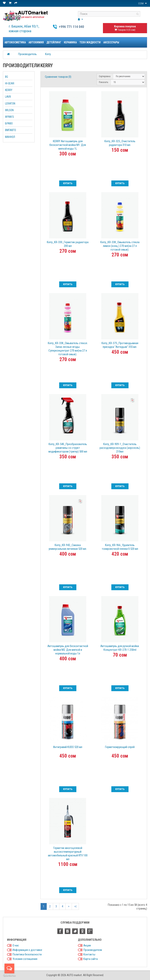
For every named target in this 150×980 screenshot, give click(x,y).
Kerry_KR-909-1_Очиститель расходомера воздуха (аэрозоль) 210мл (120, 448)
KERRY (9, 90)
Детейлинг (54, 42)
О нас (16, 945)
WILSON (9, 110)
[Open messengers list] (9, 968)
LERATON (10, 104)
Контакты (89, 954)
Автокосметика (15, 42)
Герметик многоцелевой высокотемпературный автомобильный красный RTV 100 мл (68, 854)
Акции (87, 945)
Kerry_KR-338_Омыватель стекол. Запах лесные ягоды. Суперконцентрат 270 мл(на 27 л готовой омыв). (68, 349)
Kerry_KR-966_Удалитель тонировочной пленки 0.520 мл (120, 547)
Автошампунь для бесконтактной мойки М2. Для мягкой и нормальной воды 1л (68, 650)
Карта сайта (91, 959)
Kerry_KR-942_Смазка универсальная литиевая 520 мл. (68, 547)
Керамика (70, 42)
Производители (93, 950)
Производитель (27, 54)
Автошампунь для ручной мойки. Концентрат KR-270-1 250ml (120, 648)
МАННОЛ (10, 137)
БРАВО (9, 123)
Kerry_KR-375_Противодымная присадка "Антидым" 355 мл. (120, 345)
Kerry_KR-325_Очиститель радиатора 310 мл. (120, 143)
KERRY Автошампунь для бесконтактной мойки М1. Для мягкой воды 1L (68, 145)
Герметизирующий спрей (120, 747)
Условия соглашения (25, 959)
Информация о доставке (27, 950)
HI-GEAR (10, 83)
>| (75, 906)
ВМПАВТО (11, 130)
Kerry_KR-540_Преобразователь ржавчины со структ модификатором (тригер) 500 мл (68, 448)
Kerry (48, 54)
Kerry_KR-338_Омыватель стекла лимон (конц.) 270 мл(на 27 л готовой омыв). (120, 246)
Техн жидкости (90, 42)
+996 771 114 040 (71, 27)
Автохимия (36, 42)
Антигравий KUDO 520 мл (68, 747)
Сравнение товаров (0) (58, 77)
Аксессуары (111, 42)
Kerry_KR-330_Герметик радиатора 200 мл (68, 244)
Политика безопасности (27, 954)
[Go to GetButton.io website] (9, 976)
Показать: (104, 82)
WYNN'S (9, 117)
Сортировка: (105, 76)
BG (7, 77)
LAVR (8, 97)
